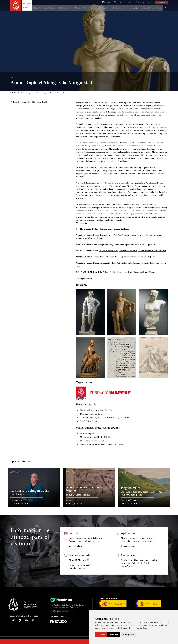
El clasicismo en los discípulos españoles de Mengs (132, 272)
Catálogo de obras (84, 278)
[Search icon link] (167, 8)
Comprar (82, 568)
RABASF (13, 93)
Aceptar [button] (101, 635)
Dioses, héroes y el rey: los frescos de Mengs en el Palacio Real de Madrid (132, 251)
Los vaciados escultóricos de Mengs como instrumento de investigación (123, 257)
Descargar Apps (128, 546)
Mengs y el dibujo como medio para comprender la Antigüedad (126, 244)
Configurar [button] (128, 635)
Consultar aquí (83, 565)
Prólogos (125, 229)
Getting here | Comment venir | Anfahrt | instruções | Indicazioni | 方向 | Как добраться (140, 563)
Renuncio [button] (114, 635)
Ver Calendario (76, 546)
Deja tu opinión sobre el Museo (62, 611)
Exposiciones (32, 93)
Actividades (22, 93)
